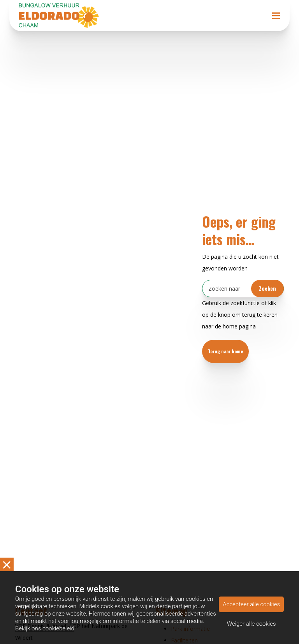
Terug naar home (225, 351)
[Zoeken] (243, 289)
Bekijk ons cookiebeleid (45, 628)
